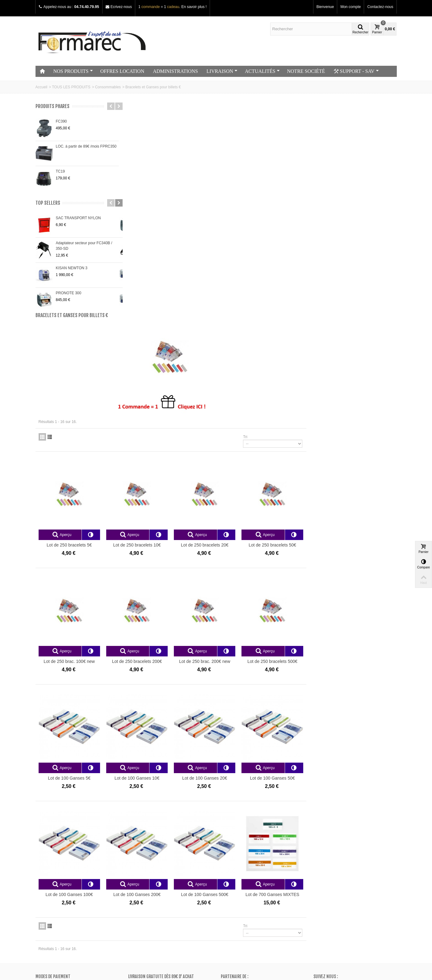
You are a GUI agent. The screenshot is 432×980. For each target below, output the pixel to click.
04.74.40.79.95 (87, 7)
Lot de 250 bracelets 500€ (363, 449)
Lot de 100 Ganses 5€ (161, 565)
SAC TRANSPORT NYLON (78, 218)
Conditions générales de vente (63, 890)
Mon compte (350, 7)
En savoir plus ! (194, 7)
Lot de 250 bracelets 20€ (296, 333)
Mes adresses (234, 883)
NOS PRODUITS (73, 71)
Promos (137, 871)
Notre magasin (50, 871)
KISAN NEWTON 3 (72, 268)
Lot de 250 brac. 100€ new (161, 449)
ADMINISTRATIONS (175, 71)
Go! (107, 955)
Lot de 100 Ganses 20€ (296, 565)
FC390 (61, 121)
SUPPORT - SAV (356, 71)
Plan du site (47, 883)
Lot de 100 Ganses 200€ (229, 681)
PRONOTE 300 (69, 293)
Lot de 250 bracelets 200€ (229, 449)
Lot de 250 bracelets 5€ (161, 333)
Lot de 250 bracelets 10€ (229, 333)
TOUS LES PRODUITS (71, 87)
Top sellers (48, 203)
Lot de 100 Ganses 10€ (229, 565)
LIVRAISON (222, 71)
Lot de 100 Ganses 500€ (296, 681)
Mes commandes (237, 871)
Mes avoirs (232, 877)
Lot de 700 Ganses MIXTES (363, 681)
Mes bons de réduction (242, 896)
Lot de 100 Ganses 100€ (162, 681)
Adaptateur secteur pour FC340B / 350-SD (84, 246)
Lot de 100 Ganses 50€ (363, 565)
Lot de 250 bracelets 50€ (363, 333)
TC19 (60, 171)
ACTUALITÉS (262, 71)
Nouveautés (140, 877)
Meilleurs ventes (144, 883)
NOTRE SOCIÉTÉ (306, 71)
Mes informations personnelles (248, 890)
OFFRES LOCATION (122, 71)
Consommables (108, 87)
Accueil (42, 87)
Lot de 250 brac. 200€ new (296, 449)
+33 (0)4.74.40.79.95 (339, 910)
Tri (336, 226)
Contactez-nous (380, 7)
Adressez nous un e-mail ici (336, 916)
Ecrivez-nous (121, 7)
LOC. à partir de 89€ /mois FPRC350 (86, 146)
